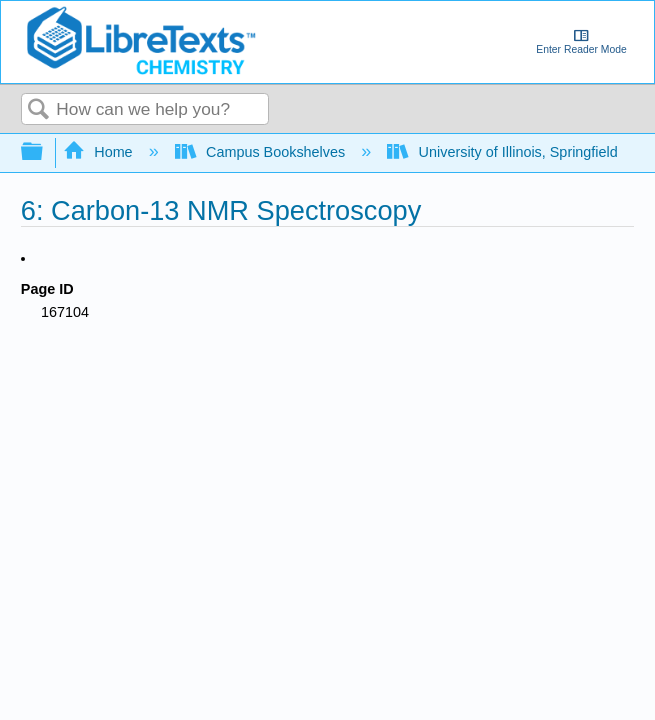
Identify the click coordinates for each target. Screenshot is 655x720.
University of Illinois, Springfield (504, 152)
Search (39, 110)
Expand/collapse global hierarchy (45, 152)
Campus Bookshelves (262, 152)
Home (100, 152)
